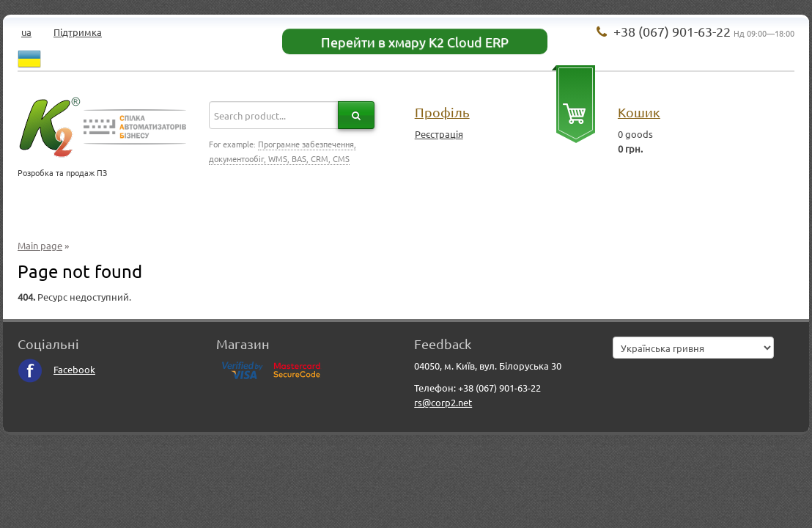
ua (26, 32)
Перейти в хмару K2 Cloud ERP (415, 41)
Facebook (56, 369)
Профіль (442, 112)
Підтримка (78, 32)
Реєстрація (439, 134)
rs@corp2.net (443, 402)
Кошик (639, 112)
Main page (40, 245)
